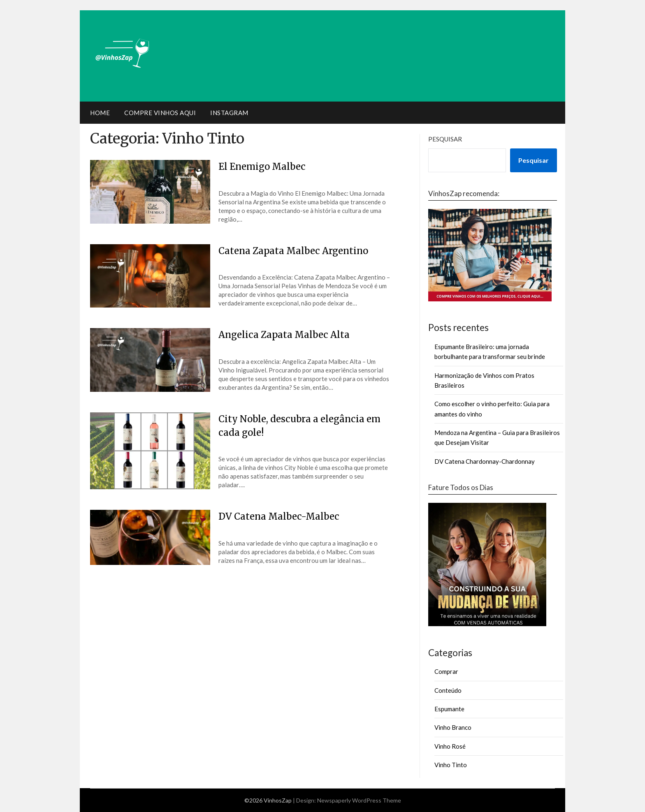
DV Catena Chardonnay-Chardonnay (485, 461)
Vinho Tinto (451, 765)
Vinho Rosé (450, 746)
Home (100, 113)
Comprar (446, 671)
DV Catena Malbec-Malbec (279, 516)
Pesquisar (445, 139)
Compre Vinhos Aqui (160, 113)
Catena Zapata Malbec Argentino (293, 251)
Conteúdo (448, 690)
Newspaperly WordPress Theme (359, 800)
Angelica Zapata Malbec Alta (284, 335)
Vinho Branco (453, 727)
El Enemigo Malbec (262, 167)
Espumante (449, 709)
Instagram (229, 113)
